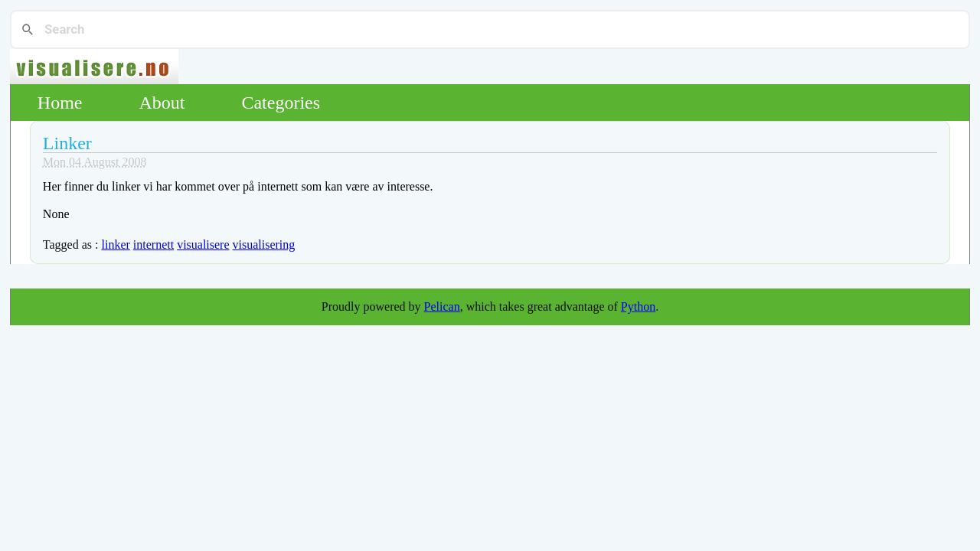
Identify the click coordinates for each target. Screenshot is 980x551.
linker (115, 245)
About (162, 103)
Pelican (442, 306)
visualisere (203, 245)
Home (60, 103)
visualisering (264, 245)
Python (638, 306)
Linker (67, 143)
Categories (281, 103)
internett (154, 245)
